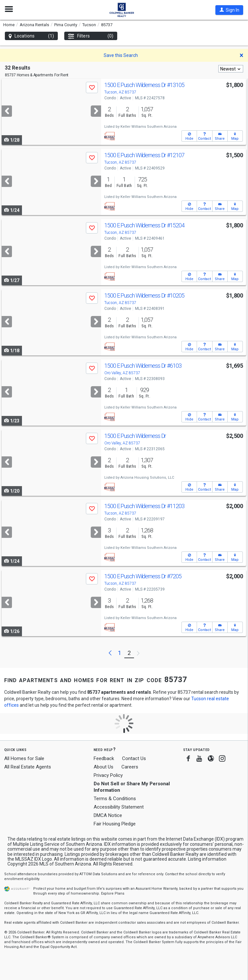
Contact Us (134, 758)
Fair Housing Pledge (115, 824)
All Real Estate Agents (28, 767)
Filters (91, 36)
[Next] (96, 111)
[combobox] (231, 69)
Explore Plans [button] (113, 893)
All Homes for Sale (24, 758)
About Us (103, 767)
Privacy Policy (108, 775)
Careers (130, 767)
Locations (31, 36)
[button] (229, 10)
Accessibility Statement (119, 807)
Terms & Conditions (115, 799)
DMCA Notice (108, 815)
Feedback (104, 759)
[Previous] (7, 111)
